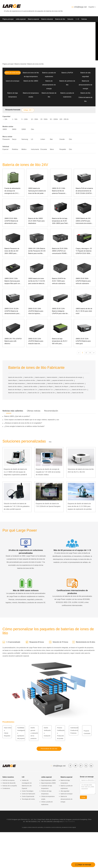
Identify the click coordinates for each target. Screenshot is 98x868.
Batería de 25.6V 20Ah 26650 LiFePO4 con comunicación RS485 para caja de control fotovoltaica (60, 251)
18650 (5, 129)
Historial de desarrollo (9, 783)
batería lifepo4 (13, 380)
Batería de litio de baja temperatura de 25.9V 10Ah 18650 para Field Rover (60, 221)
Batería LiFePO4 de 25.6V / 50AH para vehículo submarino (59, 281)
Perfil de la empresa (8, 780)
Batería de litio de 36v (63, 393)
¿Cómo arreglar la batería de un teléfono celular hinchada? (24, 426)
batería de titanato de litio (55, 383)
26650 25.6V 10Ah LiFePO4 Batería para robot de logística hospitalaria (36, 311)
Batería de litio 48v (78, 393)
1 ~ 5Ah (15, 119)
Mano (52, 149)
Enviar (83, 797)
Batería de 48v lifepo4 (15, 390)
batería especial (40, 377)
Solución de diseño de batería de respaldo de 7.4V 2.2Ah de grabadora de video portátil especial (17, 506)
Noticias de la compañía (10, 786)
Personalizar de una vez (49, 749)
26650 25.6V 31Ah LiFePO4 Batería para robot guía (83, 341)
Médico (24, 149)
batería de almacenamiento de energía (71, 377)
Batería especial (33, 19)
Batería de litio (60, 19)
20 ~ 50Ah (44, 119)
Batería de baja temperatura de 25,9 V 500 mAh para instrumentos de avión (60, 341)
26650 (14, 129)
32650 (24, 129)
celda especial (21, 19)
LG (32, 139)
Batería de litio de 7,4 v (46, 390)
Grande (62, 139)
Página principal (8, 19)
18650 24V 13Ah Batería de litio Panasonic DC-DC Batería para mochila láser (37, 251)
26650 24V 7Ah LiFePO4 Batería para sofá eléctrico (13, 341)
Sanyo (14, 139)
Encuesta (44, 149)
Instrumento (35, 149)
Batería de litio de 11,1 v (63, 390)
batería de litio (29, 377)
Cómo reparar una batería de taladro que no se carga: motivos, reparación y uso (32, 420)
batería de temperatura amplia (36, 383)
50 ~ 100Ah (54, 119)
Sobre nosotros (8, 25)
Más (50, 442)
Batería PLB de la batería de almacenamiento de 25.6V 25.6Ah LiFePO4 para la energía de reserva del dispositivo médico (84, 191)
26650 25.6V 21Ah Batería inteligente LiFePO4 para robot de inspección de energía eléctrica (60, 311)
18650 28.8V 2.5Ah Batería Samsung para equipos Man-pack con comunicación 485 (12, 281)
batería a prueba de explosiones (74, 383)
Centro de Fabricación (28, 794)
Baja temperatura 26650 (48, 783)
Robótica (15, 149)
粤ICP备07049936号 (69, 822)
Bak (51, 139)
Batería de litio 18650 (31, 81)
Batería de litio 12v (34, 393)
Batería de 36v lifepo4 (77, 387)
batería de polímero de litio (27, 380)
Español (92, 7)
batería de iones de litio (15, 377)
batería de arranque (13, 81)
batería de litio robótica (15, 387)
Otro (32, 129)
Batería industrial (47, 19)
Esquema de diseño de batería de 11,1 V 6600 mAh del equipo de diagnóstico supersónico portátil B (15, 472)
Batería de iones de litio (36, 64)
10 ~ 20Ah (34, 119)
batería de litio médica (31, 387)
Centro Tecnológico (28, 791)
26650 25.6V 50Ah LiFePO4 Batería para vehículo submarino (83, 281)
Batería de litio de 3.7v (30, 390)
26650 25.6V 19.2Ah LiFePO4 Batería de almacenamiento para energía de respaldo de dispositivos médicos (12, 311)
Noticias (84, 19)
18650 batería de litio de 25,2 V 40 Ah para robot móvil (84, 311)
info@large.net (80, 7)
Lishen (43, 139)
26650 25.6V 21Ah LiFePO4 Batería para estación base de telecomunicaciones (36, 341)
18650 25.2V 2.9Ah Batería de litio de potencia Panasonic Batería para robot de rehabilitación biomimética (61, 191)
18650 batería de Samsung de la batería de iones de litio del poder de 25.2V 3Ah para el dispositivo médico (37, 191)
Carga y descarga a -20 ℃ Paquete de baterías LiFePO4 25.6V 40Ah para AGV (84, 251)
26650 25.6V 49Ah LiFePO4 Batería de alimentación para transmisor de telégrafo (12, 221)
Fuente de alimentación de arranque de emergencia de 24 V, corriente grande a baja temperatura (12, 191)
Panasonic (6, 139)
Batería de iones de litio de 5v (17, 393)
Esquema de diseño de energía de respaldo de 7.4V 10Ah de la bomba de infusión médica (48, 472)
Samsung (25, 139)
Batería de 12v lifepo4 (46, 387)
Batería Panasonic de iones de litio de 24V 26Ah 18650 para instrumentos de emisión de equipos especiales (13, 251)
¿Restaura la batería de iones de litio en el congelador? (23, 423)
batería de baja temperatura (17, 383)
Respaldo (63, 149)
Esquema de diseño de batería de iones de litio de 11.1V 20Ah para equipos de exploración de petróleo (80, 506)
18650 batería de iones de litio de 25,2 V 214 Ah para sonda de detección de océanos (37, 281)
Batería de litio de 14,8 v (79, 390)
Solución (70, 19)
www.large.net (58, 822)
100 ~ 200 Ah (64, 119)
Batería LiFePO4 (67, 73)
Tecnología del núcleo (28, 799)
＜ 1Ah (5, 119)
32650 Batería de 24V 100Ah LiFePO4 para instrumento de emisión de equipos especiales (84, 221)
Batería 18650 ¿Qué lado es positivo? (17, 416)
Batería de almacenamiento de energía (49, 85)
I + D (77, 19)
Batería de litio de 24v (48, 393)
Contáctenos (6, 788)
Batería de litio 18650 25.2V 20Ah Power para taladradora (36, 221)
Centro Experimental (28, 796)
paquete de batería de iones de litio (63, 380)
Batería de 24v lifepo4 (61, 387)
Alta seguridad (65, 791)
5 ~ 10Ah (25, 119)
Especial (5, 149)
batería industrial (52, 377)
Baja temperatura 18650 (48, 780)
